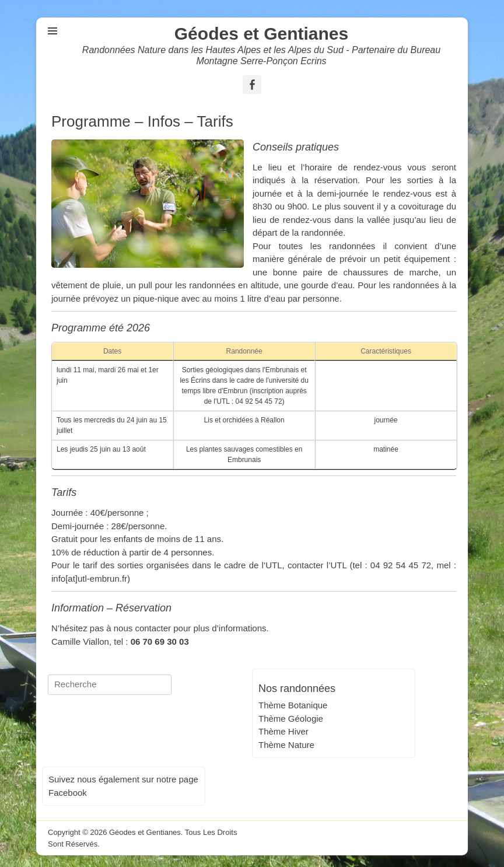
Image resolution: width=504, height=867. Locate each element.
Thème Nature (286, 745)
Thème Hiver (283, 731)
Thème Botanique (293, 705)
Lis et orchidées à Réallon (244, 420)
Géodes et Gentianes (261, 34)
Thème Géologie (291, 719)
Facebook (68, 793)
